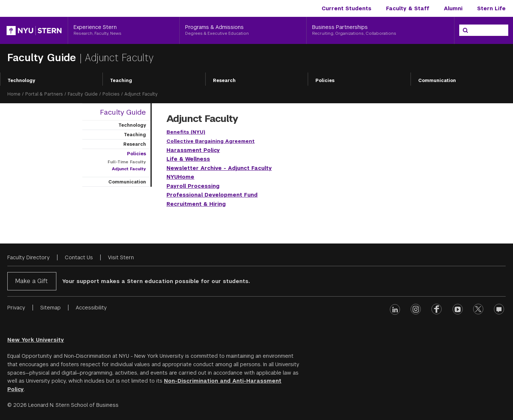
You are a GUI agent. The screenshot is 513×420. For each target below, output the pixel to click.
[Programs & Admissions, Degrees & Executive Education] (243, 30)
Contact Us (79, 257)
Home (14, 94)
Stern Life (491, 8)
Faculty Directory (29, 257)
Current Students (347, 8)
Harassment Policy (193, 150)
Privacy (16, 308)
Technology (21, 81)
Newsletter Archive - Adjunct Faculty (219, 168)
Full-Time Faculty (127, 162)
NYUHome (180, 177)
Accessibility (91, 308)
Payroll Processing (193, 186)
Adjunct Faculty (129, 169)
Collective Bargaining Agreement (211, 141)
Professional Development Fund (212, 195)
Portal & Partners (44, 94)
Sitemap (50, 308)
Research (224, 81)
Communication (127, 182)
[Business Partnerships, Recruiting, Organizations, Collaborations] (380, 30)
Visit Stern (121, 257)
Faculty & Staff (408, 8)
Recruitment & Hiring (196, 204)
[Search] (465, 30)
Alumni (453, 8)
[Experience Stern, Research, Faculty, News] (124, 30)
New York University (36, 340)
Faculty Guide (43, 58)
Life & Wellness (188, 159)
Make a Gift (31, 281)
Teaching (121, 81)
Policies (325, 81)
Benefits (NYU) (186, 132)
